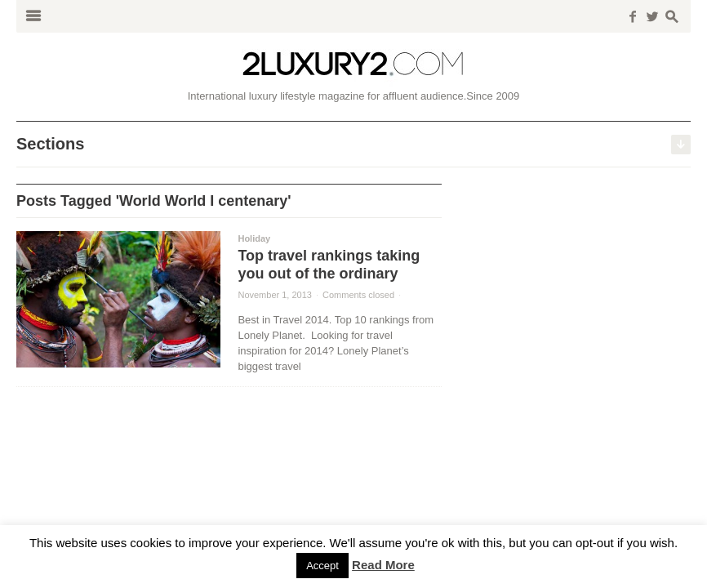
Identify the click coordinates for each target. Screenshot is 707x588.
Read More (383, 565)
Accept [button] (322, 566)
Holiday (254, 238)
